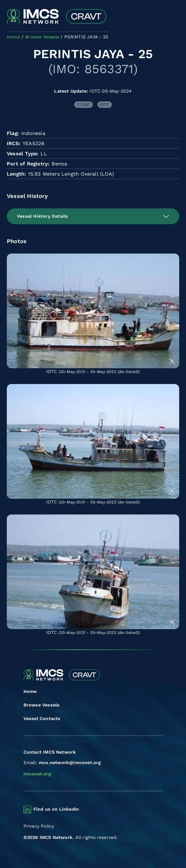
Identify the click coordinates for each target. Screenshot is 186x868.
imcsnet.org (37, 774)
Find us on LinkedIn (56, 809)
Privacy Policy (39, 826)
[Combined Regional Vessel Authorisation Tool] (57, 17)
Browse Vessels (42, 705)
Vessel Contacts (42, 718)
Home (30, 691)
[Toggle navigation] (174, 17)
